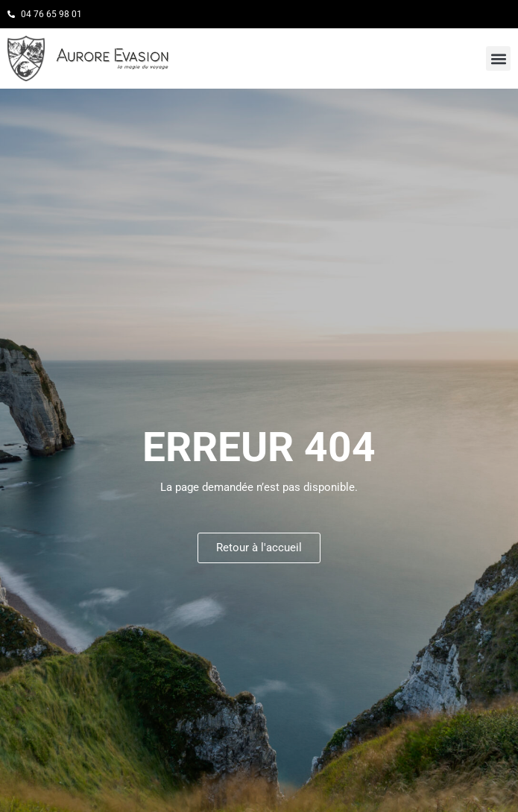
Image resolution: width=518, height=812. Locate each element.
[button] (498, 58)
